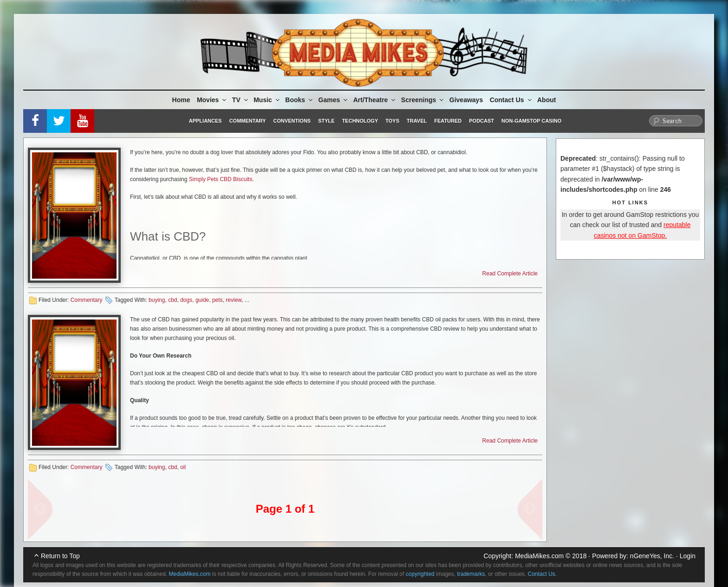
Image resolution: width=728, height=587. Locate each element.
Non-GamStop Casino (531, 121)
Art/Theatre (375, 100)
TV (241, 100)
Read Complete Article (510, 274)
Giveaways (466, 100)
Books (299, 100)
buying (157, 300)
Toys (392, 121)
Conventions (292, 121)
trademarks (471, 574)
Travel (417, 121)
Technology (360, 121)
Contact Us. (543, 574)
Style (326, 121)
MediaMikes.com (539, 556)
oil (183, 467)
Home (181, 100)
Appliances (205, 121)
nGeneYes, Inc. (652, 556)
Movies (212, 100)
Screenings (423, 100)
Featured (448, 121)
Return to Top (60, 556)
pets (218, 300)
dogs (186, 300)
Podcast (481, 121)
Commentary (248, 121)
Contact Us (511, 100)
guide (202, 300)
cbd (172, 300)
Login (688, 556)
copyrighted (420, 574)
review (234, 300)
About (546, 100)
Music (267, 100)
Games (334, 100)
